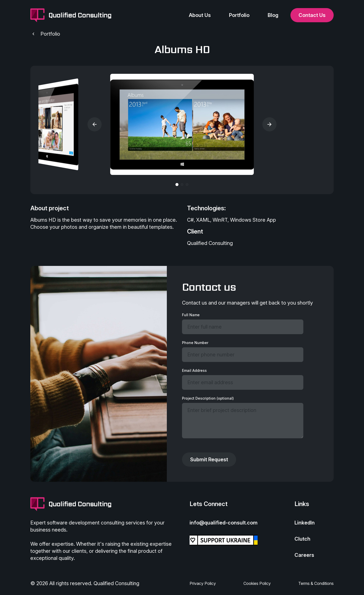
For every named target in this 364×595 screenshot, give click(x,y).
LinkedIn (305, 523)
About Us (200, 15)
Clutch (302, 539)
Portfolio (239, 15)
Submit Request (209, 460)
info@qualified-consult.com (224, 523)
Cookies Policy (257, 583)
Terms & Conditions (316, 583)
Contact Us (312, 15)
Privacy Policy (203, 583)
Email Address (194, 370)
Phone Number (195, 343)
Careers (304, 555)
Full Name (191, 315)
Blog (273, 15)
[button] (95, 124)
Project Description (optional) (208, 398)
